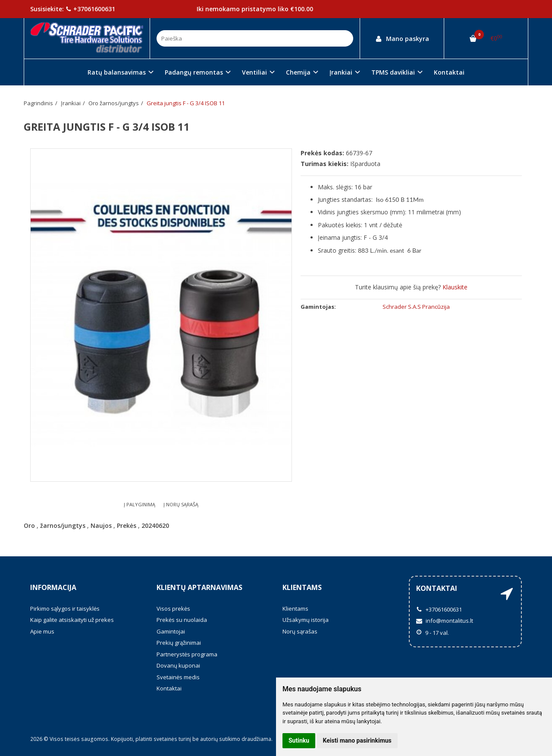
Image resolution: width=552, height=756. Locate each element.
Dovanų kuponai (178, 665)
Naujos (101, 525)
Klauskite (455, 287)
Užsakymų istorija (306, 620)
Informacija (53, 587)
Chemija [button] (298, 72)
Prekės (127, 525)
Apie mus (42, 631)
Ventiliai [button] (254, 72)
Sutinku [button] (299, 740)
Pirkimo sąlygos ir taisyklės (65, 609)
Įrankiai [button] (341, 72)
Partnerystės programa (187, 654)
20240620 (155, 525)
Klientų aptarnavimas (199, 587)
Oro (29, 525)
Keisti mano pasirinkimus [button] (357, 740)
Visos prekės (173, 609)
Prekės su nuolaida (182, 620)
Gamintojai (171, 631)
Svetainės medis (178, 677)
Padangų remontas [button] (194, 72)
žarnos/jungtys (63, 525)
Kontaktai (449, 72)
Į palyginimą (140, 504)
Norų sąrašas (300, 631)
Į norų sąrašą (181, 504)
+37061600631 (90, 9)
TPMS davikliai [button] (393, 72)
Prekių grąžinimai (179, 643)
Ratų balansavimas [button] (117, 72)
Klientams (302, 587)
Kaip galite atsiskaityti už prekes (72, 620)
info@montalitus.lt (445, 621)
